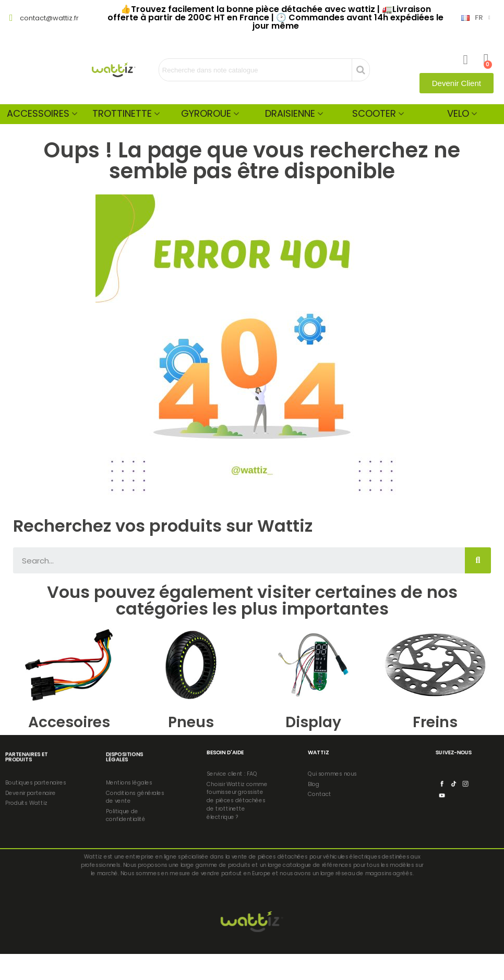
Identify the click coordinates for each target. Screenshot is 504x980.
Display (313, 722)
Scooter (374, 113)
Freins (435, 722)
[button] (457, 83)
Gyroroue (206, 113)
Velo (458, 113)
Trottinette (122, 113)
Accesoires (69, 722)
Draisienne (290, 113)
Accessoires (38, 113)
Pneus (191, 722)
